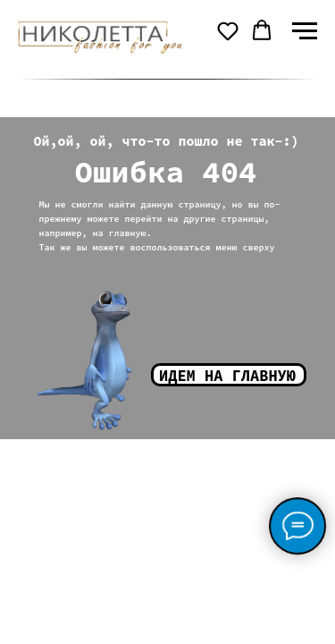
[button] (228, 30)
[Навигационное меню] (305, 31)
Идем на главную (227, 376)
